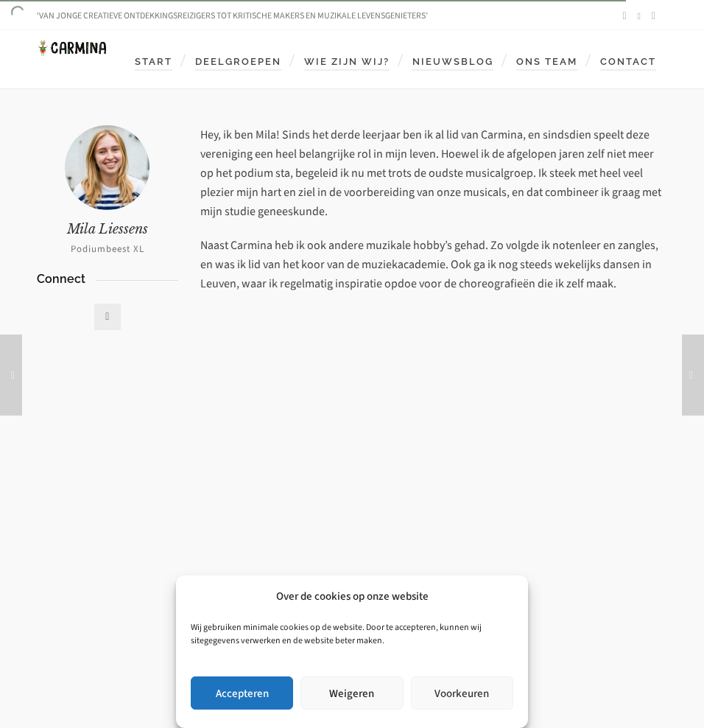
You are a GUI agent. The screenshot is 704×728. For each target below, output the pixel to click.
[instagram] (641, 16)
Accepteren (242, 693)
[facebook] (626, 16)
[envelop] (656, 16)
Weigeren (352, 693)
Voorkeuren (462, 693)
